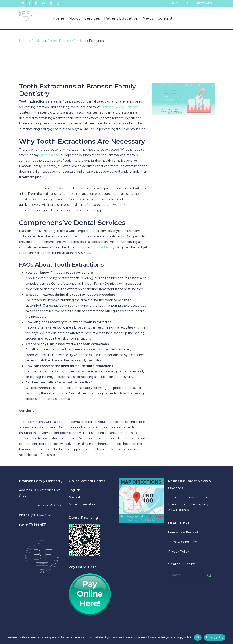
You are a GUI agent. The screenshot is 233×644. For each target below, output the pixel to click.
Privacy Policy (178, 552)
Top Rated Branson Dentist (188, 497)
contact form (104, 247)
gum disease (50, 155)
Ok (198, 637)
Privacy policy (215, 637)
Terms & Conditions (182, 542)
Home (24, 41)
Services (38, 41)
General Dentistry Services (66, 41)
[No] (228, 637)
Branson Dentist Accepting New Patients (188, 507)
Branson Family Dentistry (120, 107)
